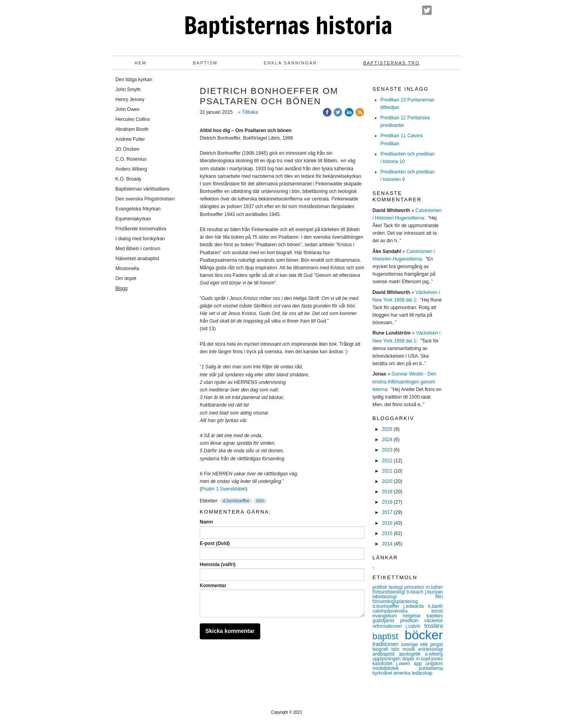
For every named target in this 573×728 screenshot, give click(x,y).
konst (437, 611)
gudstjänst (386, 621)
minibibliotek (396, 668)
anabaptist (386, 654)
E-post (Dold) (215, 543)
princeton (415, 587)
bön (260, 501)
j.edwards (416, 606)
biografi (382, 649)
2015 (387, 533)
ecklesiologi (431, 649)
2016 (387, 523)
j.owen (405, 664)
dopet (409, 659)
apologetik (412, 654)
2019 (387, 492)
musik (410, 649)
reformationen (389, 626)
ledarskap (422, 673)
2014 (387, 544)
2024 (387, 440)
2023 (387, 450)
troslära (434, 626)
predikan (412, 621)
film (439, 597)
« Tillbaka (248, 112)
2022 (387, 461)
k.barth (436, 606)
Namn (206, 522)
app (420, 664)
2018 (387, 502)
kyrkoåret (383, 673)
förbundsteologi (390, 592)
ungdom (434, 664)
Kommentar (213, 586)
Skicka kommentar (230, 631)
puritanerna (431, 668)
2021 (387, 471)
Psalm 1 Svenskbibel (223, 489)
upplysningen (387, 659)
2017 (387, 512)
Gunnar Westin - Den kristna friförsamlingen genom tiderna (404, 382)
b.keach (416, 592)
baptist (389, 636)
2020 (387, 481)
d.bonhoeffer (236, 501)
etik (425, 644)
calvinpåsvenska (402, 611)
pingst (437, 644)
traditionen (387, 644)
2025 (387, 429)
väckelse (434, 621)
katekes (435, 616)
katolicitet (384, 664)
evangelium (388, 616)
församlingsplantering (395, 601)
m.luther (434, 587)
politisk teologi (388, 587)
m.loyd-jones (429, 659)
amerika (403, 673)
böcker (424, 635)
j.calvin (415, 626)
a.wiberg (434, 654)
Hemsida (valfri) (218, 564)
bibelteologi (404, 597)
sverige (411, 644)
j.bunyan (434, 592)
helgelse (414, 616)
